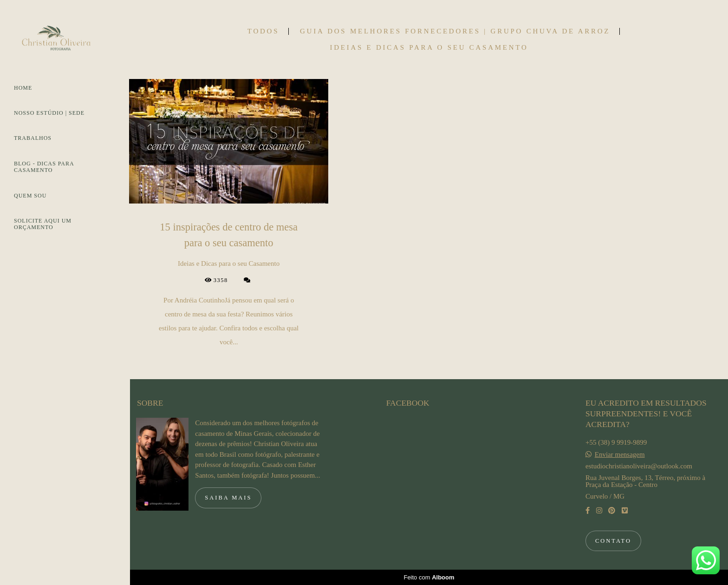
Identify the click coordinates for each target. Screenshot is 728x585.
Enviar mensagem (620, 455)
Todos (263, 31)
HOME (23, 88)
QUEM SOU (30, 196)
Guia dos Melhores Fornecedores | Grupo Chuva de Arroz (455, 31)
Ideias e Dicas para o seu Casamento (429, 48)
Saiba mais (228, 498)
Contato (613, 541)
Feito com (429, 577)
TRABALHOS (33, 138)
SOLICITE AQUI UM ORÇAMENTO (43, 224)
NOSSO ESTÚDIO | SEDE (49, 113)
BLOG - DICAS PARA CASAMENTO (44, 167)
